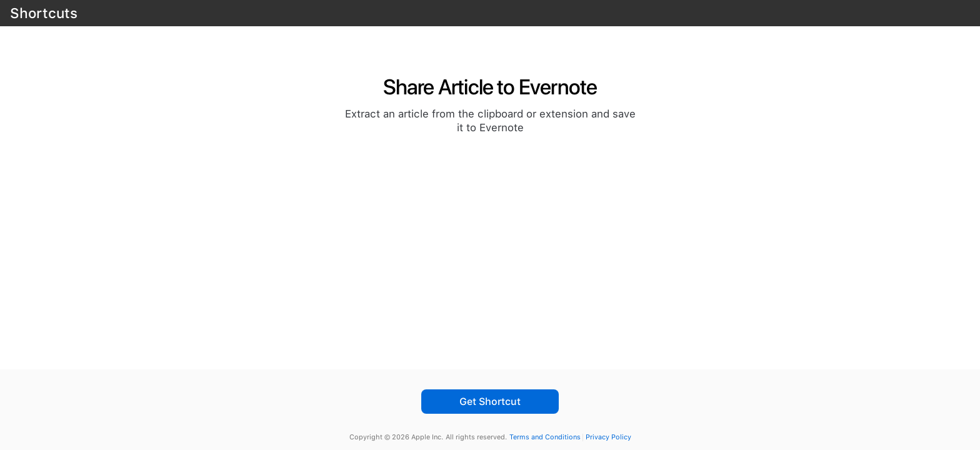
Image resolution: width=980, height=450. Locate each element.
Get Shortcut (490, 402)
